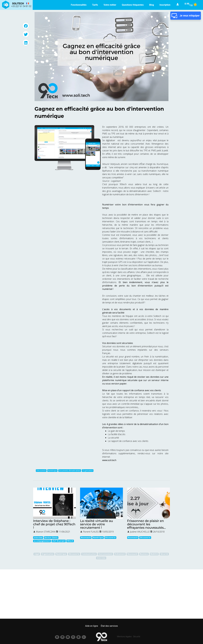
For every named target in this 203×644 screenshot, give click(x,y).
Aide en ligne (92, 626)
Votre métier (110, 5)
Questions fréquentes (133, 5)
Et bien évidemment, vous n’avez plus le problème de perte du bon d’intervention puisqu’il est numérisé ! (135, 286)
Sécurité (137, 637)
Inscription (165, 5)
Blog (152, 5)
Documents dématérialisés (70, 471)
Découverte (41, 471)
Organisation (88, 471)
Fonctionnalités (79, 5)
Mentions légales (124, 637)
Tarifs (95, 5)
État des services (109, 626)
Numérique (52, 471)
